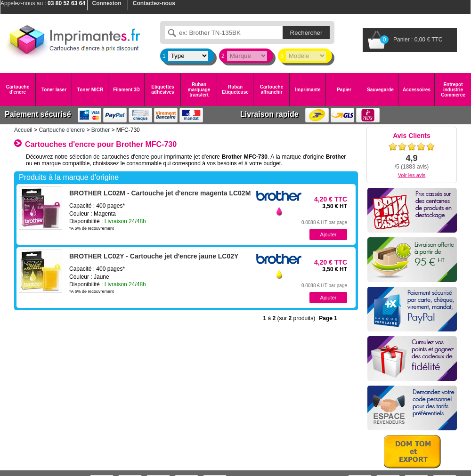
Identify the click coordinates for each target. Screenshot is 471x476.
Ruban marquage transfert (199, 90)
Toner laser (54, 90)
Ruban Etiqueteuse (235, 89)
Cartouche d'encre (18, 89)
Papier (344, 90)
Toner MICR (90, 90)
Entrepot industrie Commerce (453, 90)
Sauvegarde (380, 90)
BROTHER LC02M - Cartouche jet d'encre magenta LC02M (160, 193)
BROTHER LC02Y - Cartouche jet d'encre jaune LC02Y (154, 256)
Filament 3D (126, 90)
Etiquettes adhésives (162, 89)
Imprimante (308, 90)
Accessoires (417, 90)
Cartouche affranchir (272, 89)
